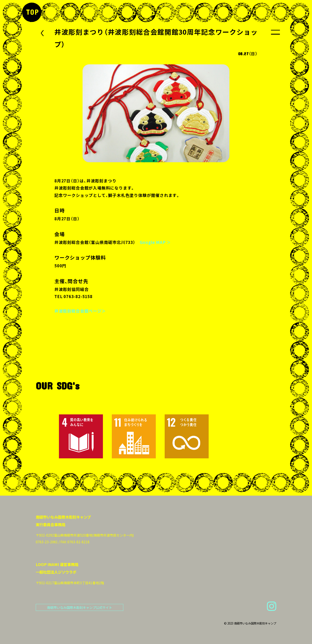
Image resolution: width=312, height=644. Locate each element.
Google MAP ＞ (155, 242)
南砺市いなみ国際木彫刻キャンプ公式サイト (80, 607)
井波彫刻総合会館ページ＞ (80, 311)
